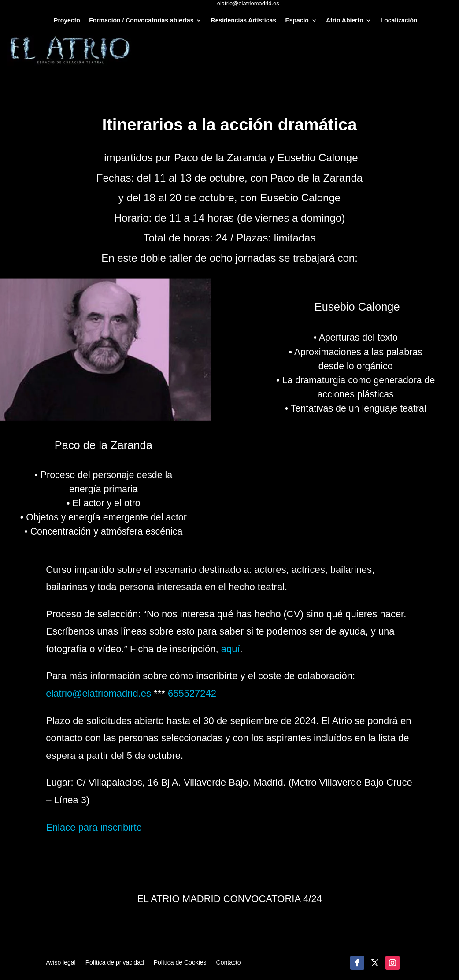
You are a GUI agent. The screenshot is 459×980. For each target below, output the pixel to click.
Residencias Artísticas (244, 21)
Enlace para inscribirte (94, 827)
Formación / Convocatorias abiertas (141, 21)
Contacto (229, 963)
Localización (399, 21)
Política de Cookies (180, 963)
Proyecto (67, 21)
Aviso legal (61, 963)
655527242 (192, 693)
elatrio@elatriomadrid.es (98, 693)
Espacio (297, 21)
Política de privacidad (115, 963)
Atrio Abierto (345, 21)
